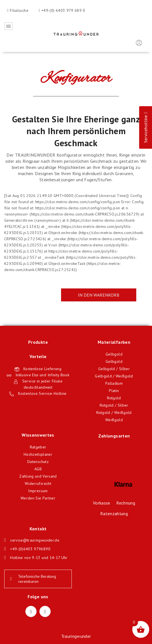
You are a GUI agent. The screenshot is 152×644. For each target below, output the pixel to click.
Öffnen (8, 26)
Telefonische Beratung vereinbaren (33, 579)
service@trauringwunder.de (35, 540)
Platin (114, 391)
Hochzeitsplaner (38, 454)
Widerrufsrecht (38, 483)
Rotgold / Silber (114, 405)
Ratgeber (38, 447)
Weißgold (114, 420)
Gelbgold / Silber (114, 369)
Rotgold (114, 398)
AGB (38, 469)
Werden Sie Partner (38, 498)
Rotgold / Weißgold (114, 412)
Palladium (114, 383)
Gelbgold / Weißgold (114, 376)
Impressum (38, 491)
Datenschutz (38, 462)
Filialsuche (19, 10)
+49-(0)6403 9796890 (30, 549)
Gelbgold (114, 354)
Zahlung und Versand (38, 476)
